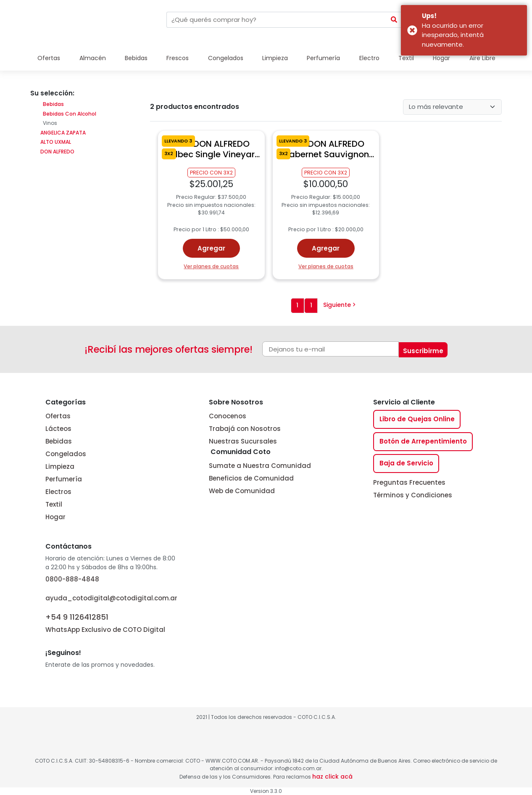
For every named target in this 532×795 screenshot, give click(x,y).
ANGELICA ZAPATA (62, 133)
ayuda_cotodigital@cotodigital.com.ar (111, 598)
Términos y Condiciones (413, 495)
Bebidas (136, 58)
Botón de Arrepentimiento (423, 441)
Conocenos (228, 416)
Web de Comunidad (242, 491)
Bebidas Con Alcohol (70, 114)
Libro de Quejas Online (417, 419)
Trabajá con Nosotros (245, 429)
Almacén (93, 58)
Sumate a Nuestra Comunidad (260, 466)
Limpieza (275, 58)
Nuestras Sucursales (243, 441)
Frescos (178, 58)
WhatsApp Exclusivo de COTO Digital (105, 622)
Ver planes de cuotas (211, 266)
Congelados (226, 58)
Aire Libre (482, 58)
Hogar (441, 58)
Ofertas (49, 58)
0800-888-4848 (72, 579)
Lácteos (58, 429)
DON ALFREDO (57, 152)
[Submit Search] (394, 20)
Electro (369, 58)
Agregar (211, 248)
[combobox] (277, 20)
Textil (406, 58)
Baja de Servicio (406, 463)
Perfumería (323, 58)
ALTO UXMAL (55, 142)
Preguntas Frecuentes (409, 482)
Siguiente (340, 305)
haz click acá (332, 777)
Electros (58, 492)
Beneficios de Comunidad (251, 478)
